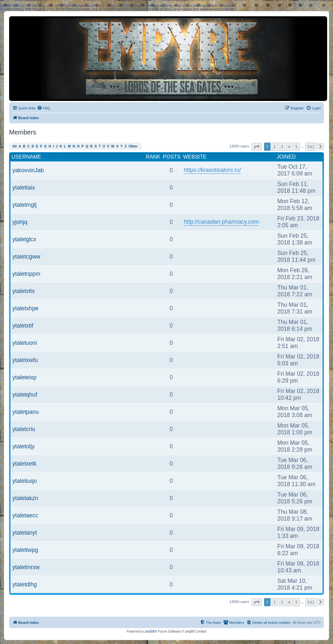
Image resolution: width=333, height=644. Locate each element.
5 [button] (296, 147)
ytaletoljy (23, 446)
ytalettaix (24, 188)
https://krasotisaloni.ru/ (212, 170)
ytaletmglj (24, 205)
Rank (153, 157)
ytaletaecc (25, 515)
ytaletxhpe (25, 308)
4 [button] (289, 147)
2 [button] (275, 147)
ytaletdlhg (25, 584)
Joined (286, 157)
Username (27, 157)
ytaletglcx (24, 239)
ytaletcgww (26, 257)
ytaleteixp (24, 377)
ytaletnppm (26, 274)
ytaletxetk (24, 464)
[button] (257, 147)
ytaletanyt (25, 533)
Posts (172, 157)
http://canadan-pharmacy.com (221, 222)
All (14, 146)
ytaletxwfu (25, 360)
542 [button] (311, 147)
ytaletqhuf (25, 395)
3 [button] (282, 147)
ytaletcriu (24, 429)
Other (133, 146)
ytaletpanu (26, 412)
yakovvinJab (28, 170)
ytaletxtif (23, 326)
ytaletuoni (25, 343)
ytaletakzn (25, 498)
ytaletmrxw (26, 567)
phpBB (150, 631)
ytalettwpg (25, 550)
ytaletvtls (23, 291)
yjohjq (20, 222)
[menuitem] (44, 108)
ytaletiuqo (25, 481)
